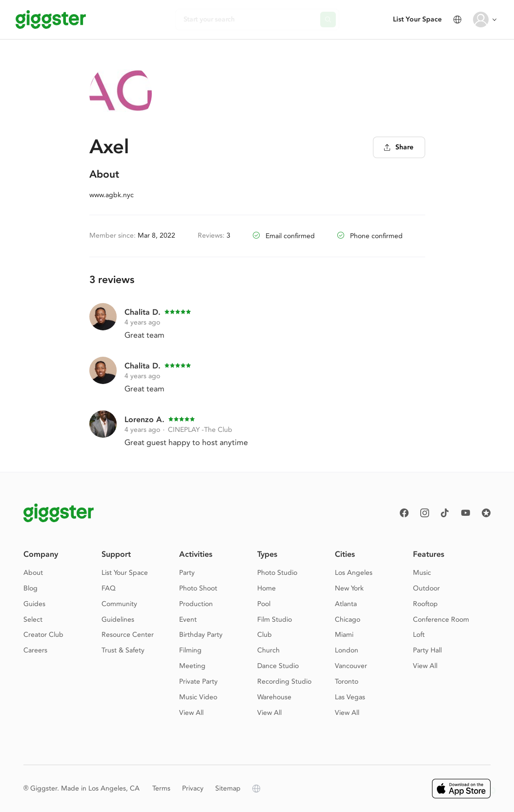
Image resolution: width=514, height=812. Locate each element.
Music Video (198, 697)
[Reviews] (486, 513)
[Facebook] (404, 513)
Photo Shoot (198, 588)
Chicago (348, 619)
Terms (161, 788)
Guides (34, 604)
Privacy (193, 788)
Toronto (347, 681)
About (33, 573)
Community (119, 604)
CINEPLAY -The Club (200, 430)
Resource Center (128, 635)
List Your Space (417, 19)
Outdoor (426, 588)
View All (191, 713)
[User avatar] (481, 20)
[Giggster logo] (59, 513)
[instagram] (425, 513)
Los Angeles (354, 573)
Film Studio (275, 619)
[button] (493, 791)
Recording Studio (284, 681)
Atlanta (346, 604)
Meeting (192, 666)
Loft (419, 635)
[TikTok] (445, 513)
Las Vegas (350, 697)
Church (268, 650)
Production (196, 604)
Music (422, 573)
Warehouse (274, 697)
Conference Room (441, 619)
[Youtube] (466, 513)
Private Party (198, 681)
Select (33, 619)
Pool (264, 604)
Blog (31, 588)
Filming (190, 650)
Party (187, 573)
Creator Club (43, 635)
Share (399, 147)
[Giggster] (51, 20)
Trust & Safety (123, 650)
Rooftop (425, 604)
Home (267, 588)
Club (265, 635)
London (347, 650)
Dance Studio (278, 666)
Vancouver (351, 666)
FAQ (109, 588)
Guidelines (118, 619)
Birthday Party (201, 635)
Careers (35, 650)
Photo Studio (277, 573)
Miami (344, 635)
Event (188, 619)
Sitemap (228, 788)
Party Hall (427, 650)
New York (349, 588)
